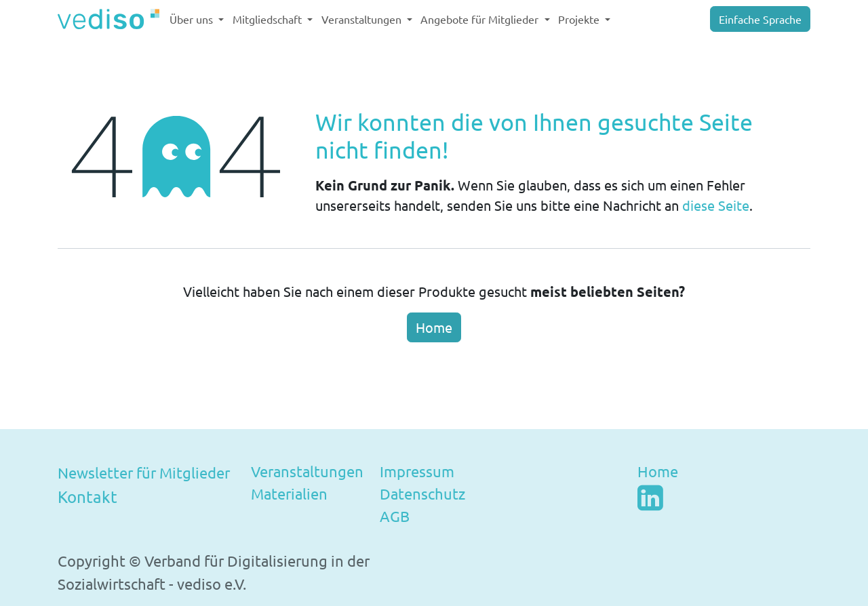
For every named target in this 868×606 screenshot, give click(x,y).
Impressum (417, 471)
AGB (395, 516)
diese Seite (716, 205)
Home (434, 327)
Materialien (289, 493)
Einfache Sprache (760, 19)
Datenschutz (422, 493)
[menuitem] (196, 19)
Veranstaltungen (307, 471)
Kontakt (87, 497)
